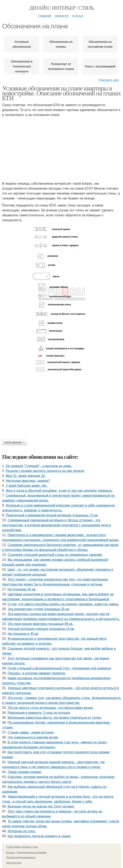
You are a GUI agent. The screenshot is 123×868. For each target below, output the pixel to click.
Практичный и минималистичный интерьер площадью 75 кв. (52, 515)
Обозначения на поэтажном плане (100, 44)
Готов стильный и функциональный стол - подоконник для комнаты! (59, 668)
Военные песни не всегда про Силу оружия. (41, 806)
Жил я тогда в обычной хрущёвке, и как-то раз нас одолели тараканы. (59, 491)
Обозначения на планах (61, 44)
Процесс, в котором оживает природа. (37, 673)
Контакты (11, 852)
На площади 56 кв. (22, 589)
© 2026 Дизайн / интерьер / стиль (22, 847)
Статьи (78, 16)
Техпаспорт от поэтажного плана (61, 66)
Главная (45, 16)
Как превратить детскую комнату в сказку (39, 836)
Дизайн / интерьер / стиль (61, 8)
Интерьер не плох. (22, 831)
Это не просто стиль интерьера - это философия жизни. (51, 708)
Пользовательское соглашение (32, 852)
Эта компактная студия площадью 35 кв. (39, 609)
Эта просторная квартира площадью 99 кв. (40, 624)
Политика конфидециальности (21, 857)
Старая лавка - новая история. (31, 732)
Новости (62, 16)
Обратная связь (14, 863)
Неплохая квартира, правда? (28, 481)
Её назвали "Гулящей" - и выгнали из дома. (39, 466)
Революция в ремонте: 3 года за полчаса (39, 713)
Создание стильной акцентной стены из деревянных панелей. (55, 555)
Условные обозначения (22, 44)
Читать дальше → (14, 442)
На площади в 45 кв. (23, 634)
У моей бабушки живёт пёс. (27, 486)
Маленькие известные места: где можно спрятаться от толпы (54, 718)
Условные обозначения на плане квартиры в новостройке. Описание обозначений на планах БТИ (61, 93)
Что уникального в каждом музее (33, 737)
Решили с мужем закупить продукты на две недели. (45, 471)
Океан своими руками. (25, 772)
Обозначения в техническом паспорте (22, 66)
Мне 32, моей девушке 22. (26, 476)
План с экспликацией (100, 66)
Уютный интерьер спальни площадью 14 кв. (41, 629)
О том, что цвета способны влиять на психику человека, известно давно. (63, 604)
